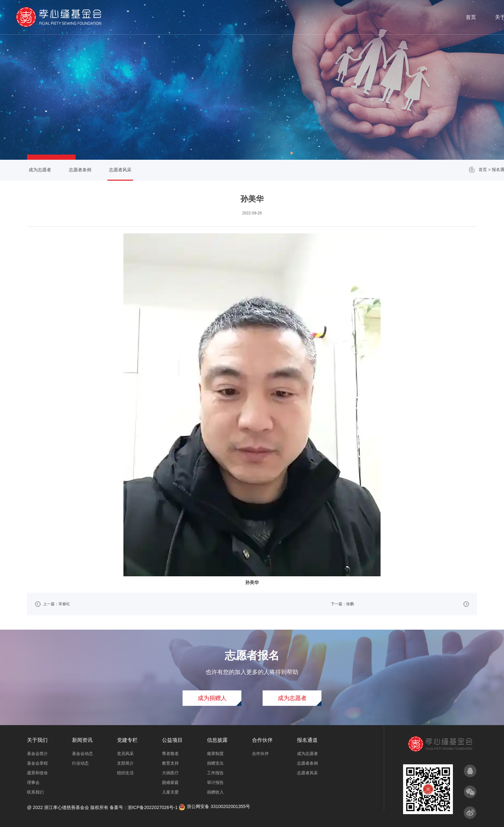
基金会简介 (37, 754)
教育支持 (170, 763)
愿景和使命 (37, 773)
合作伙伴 (433, 17)
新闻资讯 (297, 17)
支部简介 (125, 763)
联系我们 (35, 792)
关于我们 (262, 17)
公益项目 (365, 17)
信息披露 (399, 17)
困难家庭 (170, 782)
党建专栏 (331, 17)
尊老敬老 (170, 754)
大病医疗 (170, 773)
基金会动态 (82, 754)
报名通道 (467, 17)
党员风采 (125, 754)
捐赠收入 (215, 792)
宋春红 (64, 604)
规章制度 (215, 754)
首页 (228, 17)
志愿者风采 (467, 170)
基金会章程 (37, 763)
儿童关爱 (170, 792)
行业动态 (80, 763)
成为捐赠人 (212, 698)
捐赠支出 (215, 763)
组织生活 (125, 773)
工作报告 (215, 773)
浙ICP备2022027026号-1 (153, 807)
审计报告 (215, 782)
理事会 (33, 782)
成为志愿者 (37, 170)
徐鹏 (350, 604)
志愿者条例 (77, 170)
